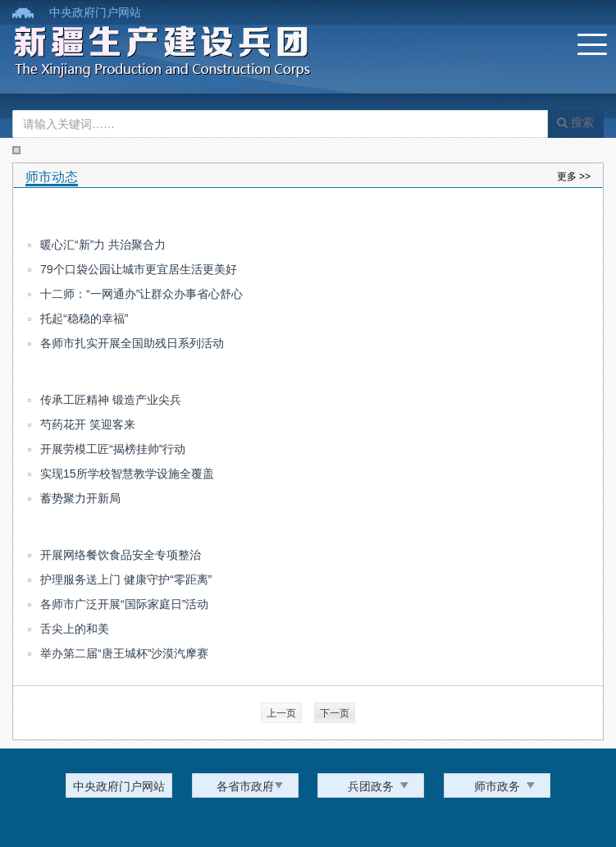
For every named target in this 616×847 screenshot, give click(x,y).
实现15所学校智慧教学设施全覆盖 (127, 474)
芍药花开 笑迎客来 (88, 424)
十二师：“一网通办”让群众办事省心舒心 (141, 294)
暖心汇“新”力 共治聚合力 (103, 245)
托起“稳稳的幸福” (84, 318)
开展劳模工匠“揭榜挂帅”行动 (113, 449)
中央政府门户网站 (95, 12)
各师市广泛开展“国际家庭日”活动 (124, 604)
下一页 (335, 713)
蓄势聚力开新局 (80, 498)
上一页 (281, 713)
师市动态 (52, 177)
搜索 (575, 122)
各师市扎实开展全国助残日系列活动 (132, 343)
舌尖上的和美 (75, 629)
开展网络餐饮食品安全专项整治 (121, 555)
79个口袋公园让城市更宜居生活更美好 (139, 269)
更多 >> (574, 176)
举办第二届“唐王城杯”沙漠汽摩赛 (124, 653)
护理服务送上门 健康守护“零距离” (126, 579)
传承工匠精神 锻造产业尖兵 (111, 400)
